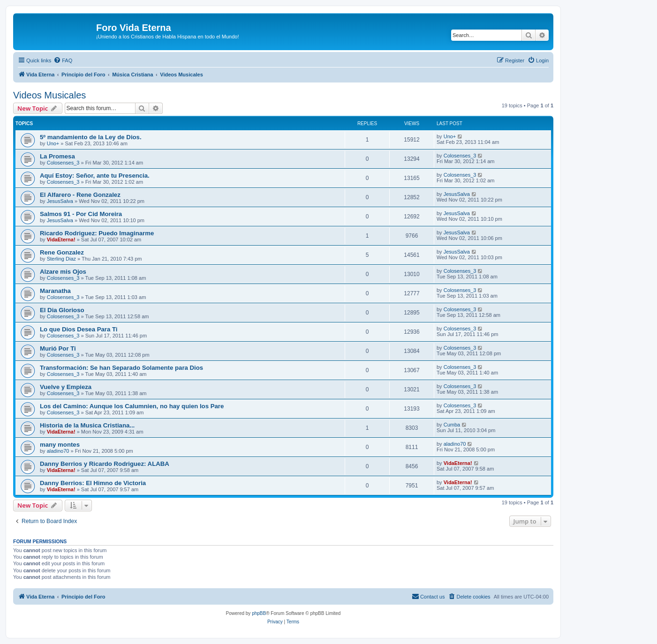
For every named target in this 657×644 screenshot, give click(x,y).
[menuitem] (63, 60)
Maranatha (55, 291)
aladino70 (58, 451)
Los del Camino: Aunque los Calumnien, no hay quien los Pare (132, 406)
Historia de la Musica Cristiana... (87, 425)
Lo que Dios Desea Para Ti (79, 329)
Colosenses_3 (63, 163)
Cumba (452, 425)
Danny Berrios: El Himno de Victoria (93, 483)
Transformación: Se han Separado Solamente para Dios (121, 368)
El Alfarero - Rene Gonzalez (80, 195)
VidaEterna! (61, 240)
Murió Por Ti (58, 348)
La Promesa (57, 156)
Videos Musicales (49, 95)
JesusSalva (60, 201)
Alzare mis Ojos (63, 272)
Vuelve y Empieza (66, 387)
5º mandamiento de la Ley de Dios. (91, 137)
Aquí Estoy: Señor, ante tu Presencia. (95, 176)
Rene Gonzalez (62, 252)
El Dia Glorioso (62, 310)
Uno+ (53, 143)
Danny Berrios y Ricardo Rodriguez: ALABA (105, 464)
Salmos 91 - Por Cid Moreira (81, 214)
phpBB (259, 613)
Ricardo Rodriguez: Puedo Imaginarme (97, 233)
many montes (60, 445)
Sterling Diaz (61, 259)
